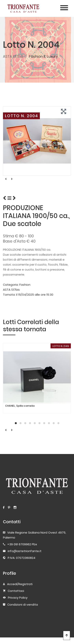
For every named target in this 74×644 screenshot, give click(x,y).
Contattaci (16, 591)
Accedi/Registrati (20, 584)
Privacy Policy (18, 598)
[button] (16, 423)
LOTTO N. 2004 (22, 116)
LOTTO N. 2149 (61, 346)
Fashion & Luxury (43, 56)
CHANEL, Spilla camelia (20, 406)
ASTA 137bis (13, 56)
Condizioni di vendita (23, 605)
